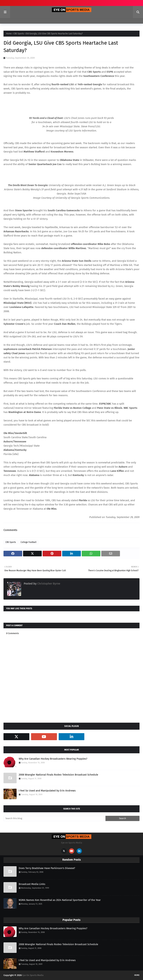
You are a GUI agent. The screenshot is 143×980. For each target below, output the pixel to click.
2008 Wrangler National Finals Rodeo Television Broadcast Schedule (58, 775)
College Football (29, 542)
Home (9, 34)
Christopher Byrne (48, 584)
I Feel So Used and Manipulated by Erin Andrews (47, 791)
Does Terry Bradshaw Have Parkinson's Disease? (47, 868)
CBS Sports (19, 34)
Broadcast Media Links (32, 884)
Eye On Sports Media (33, 975)
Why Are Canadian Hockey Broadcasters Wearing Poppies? (53, 759)
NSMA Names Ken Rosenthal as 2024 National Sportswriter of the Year (60, 900)
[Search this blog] (54, 818)
